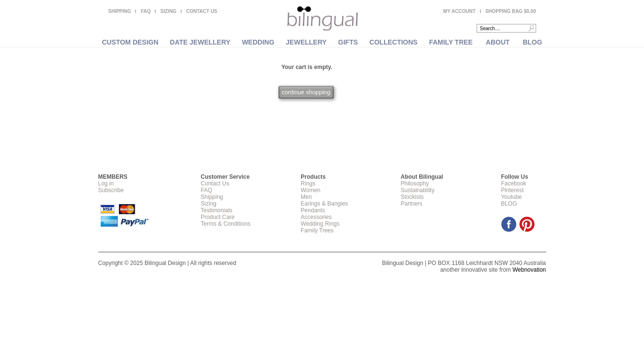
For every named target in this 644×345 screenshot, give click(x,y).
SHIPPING (120, 11)
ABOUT (498, 42)
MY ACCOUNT (459, 11)
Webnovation (529, 270)
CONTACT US (202, 11)
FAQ (146, 11)
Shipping (212, 197)
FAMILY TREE (451, 42)
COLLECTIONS (393, 42)
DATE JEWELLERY (200, 42)
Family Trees (317, 230)
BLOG (532, 42)
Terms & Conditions (226, 224)
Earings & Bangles (324, 204)
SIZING (169, 11)
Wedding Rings (320, 224)
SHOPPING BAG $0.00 (511, 11)
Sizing (209, 204)
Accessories (316, 217)
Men (306, 197)
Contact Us (215, 184)
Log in (106, 184)
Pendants (313, 210)
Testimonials (217, 210)
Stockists (412, 197)
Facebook (514, 184)
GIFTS (348, 42)
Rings (308, 184)
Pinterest (512, 190)
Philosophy (415, 184)
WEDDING (258, 42)
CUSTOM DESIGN (130, 42)
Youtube (512, 197)
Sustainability (417, 190)
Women (310, 190)
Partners (411, 204)
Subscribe (111, 190)
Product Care (218, 217)
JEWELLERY (306, 42)
